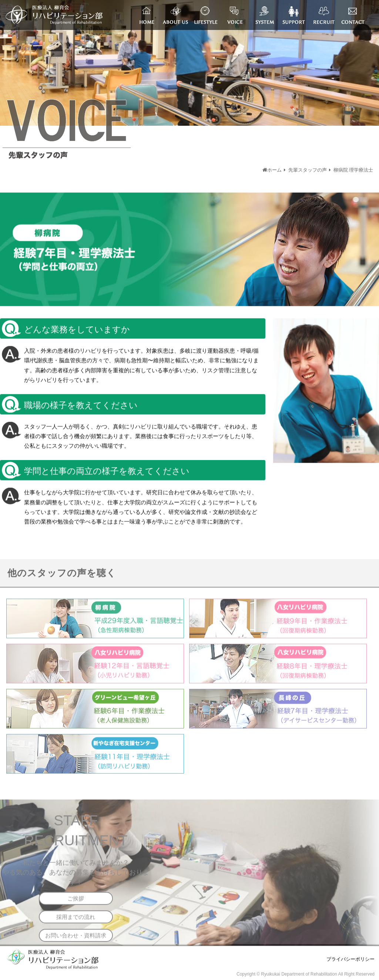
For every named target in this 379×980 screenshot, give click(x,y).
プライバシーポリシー (351, 959)
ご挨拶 (76, 900)
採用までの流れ (76, 919)
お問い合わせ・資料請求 (76, 937)
